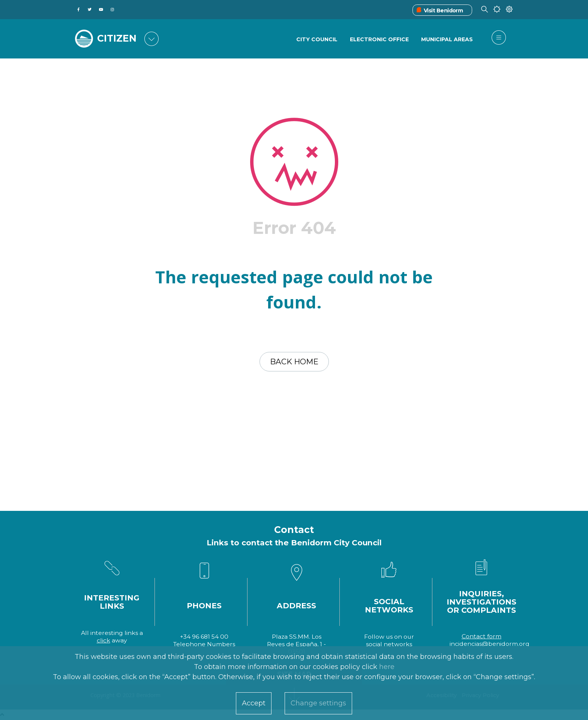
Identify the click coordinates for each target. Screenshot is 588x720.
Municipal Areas (447, 39)
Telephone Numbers (204, 644)
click (103, 640)
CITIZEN (117, 38)
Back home (294, 361)
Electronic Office (379, 39)
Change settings (318, 703)
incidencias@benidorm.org (490, 644)
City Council (317, 39)
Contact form (481, 636)
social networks (389, 644)
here (387, 667)
